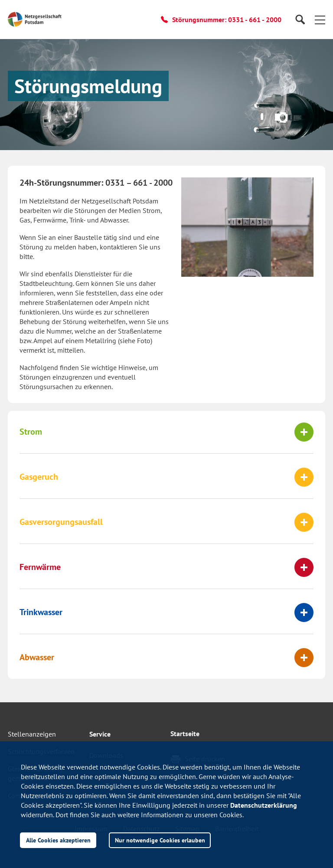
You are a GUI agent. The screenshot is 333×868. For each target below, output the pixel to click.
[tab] (166, 432)
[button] (320, 20)
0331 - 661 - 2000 (255, 20)
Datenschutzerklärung (264, 805)
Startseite (185, 734)
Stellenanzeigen (32, 734)
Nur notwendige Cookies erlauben (160, 840)
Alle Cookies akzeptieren (58, 840)
